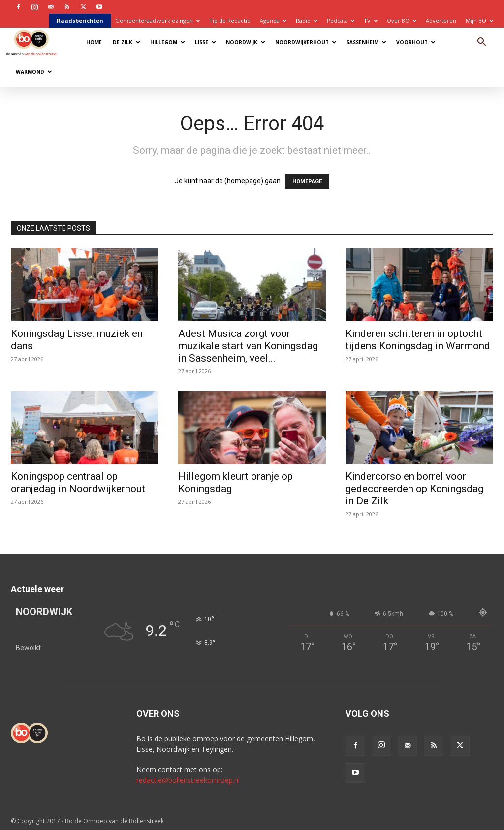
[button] (481, 43)
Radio (307, 20)
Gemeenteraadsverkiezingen (157, 20)
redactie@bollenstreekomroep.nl (188, 780)
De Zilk (126, 42)
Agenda (273, 20)
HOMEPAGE (307, 182)
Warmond (34, 72)
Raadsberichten (80, 20)
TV (371, 20)
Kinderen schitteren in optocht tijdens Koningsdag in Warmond (418, 340)
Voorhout (416, 42)
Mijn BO (479, 20)
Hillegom (168, 42)
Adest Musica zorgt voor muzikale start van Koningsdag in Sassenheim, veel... (248, 346)
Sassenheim (366, 42)
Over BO (402, 20)
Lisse (205, 42)
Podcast (341, 20)
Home (94, 42)
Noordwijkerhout (306, 42)
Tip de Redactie (230, 20)
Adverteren (441, 20)
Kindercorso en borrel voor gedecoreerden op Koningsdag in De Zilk (414, 489)
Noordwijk (246, 42)
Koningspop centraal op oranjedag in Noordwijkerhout (78, 482)
